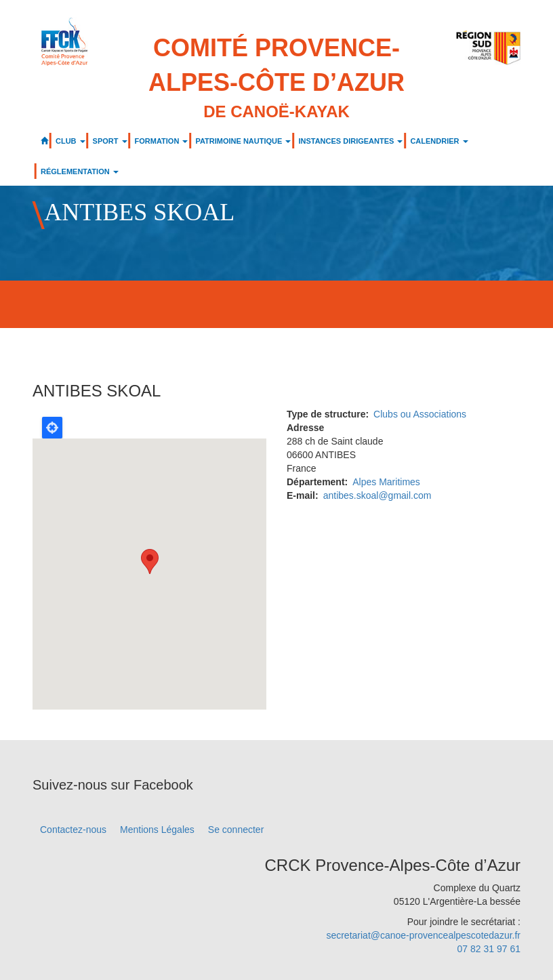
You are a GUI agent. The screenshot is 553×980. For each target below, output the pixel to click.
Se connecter (236, 830)
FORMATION (162, 141)
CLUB (70, 141)
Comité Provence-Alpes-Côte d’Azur (276, 79)
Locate (52, 428)
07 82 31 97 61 (489, 949)
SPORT (110, 141)
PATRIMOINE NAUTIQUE (243, 141)
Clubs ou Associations (420, 414)
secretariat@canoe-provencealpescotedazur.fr (423, 935)
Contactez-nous (73, 830)
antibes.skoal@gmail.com (377, 495)
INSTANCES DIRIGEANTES (350, 141)
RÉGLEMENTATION (80, 171)
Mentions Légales (157, 830)
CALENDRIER (439, 141)
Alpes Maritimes (386, 482)
